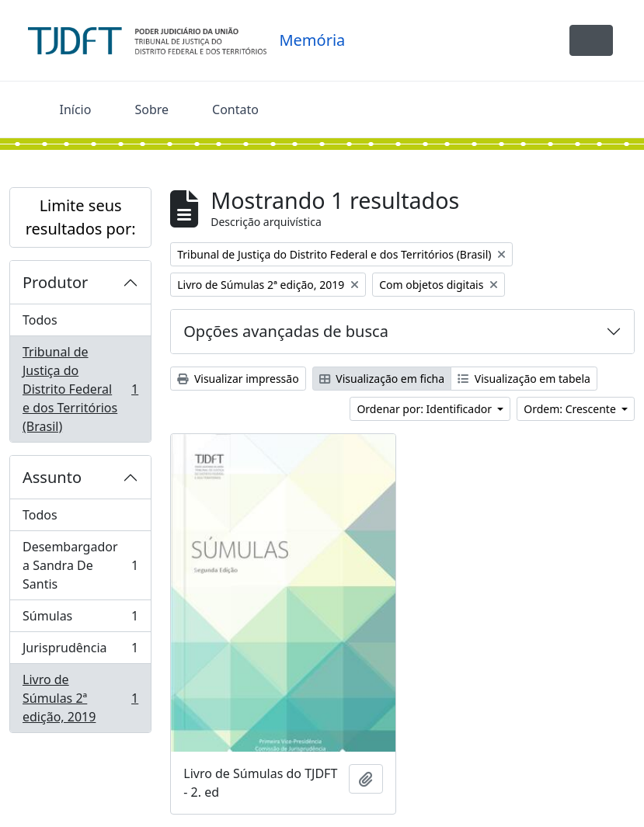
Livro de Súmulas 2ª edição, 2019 (80, 698)
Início (76, 109)
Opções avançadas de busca (286, 331)
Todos (40, 320)
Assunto (52, 477)
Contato (235, 109)
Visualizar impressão (238, 379)
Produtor (55, 282)
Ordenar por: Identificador (425, 409)
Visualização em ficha (382, 379)
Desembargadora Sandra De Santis (80, 565)
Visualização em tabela (524, 379)
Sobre (151, 109)
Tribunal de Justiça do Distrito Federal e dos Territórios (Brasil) (80, 389)
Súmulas (80, 619)
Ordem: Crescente (571, 409)
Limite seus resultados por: (81, 217)
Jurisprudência (80, 651)
